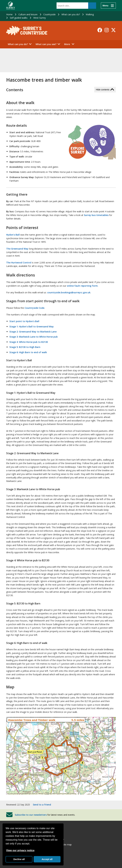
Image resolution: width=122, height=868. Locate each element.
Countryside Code (34, 308)
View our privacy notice (20, 850)
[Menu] (108, 6)
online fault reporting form (82, 286)
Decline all (19, 859)
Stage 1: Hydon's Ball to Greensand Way (32, 326)
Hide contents (103, 90)
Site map (67, 845)
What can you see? (46, 44)
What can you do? (71, 14)
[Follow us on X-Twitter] (113, 30)
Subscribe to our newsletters (31, 815)
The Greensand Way (17, 249)
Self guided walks (19, 18)
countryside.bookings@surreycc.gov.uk (69, 292)
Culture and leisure (28, 14)
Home (9, 14)
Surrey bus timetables (96, 215)
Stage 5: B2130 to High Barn (25, 347)
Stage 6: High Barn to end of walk (28, 352)
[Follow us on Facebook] (100, 30)
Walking (90, 14)
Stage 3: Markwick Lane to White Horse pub (34, 337)
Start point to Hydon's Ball (24, 321)
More (70, 44)
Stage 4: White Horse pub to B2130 (29, 342)
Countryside (49, 14)
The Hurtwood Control (19, 263)
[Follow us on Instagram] (107, 30)
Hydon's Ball (13, 235)
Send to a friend (42, 805)
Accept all (47, 859)
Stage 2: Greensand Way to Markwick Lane (33, 332)
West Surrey (40, 18)
